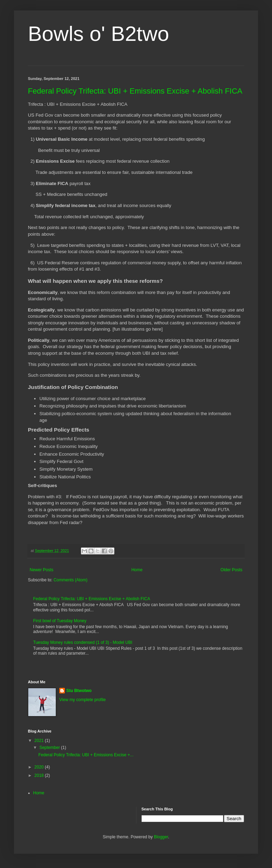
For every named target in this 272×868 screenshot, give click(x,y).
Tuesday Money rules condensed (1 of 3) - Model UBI (83, 642)
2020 (40, 767)
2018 (40, 775)
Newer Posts (41, 570)
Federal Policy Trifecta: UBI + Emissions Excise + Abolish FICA (135, 91)
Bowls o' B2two (99, 34)
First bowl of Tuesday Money (60, 621)
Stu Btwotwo (79, 691)
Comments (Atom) (70, 580)
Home (137, 570)
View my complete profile (82, 700)
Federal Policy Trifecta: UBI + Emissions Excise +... (86, 755)
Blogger (161, 837)
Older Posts (231, 570)
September (50, 748)
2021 (40, 741)
